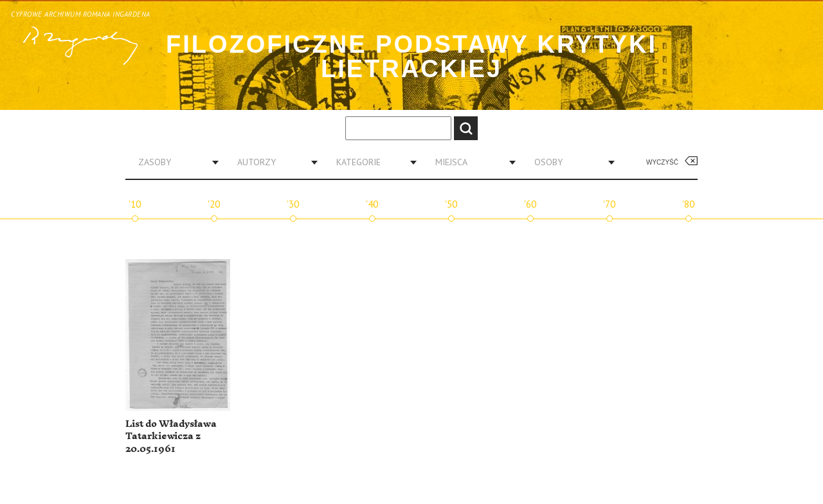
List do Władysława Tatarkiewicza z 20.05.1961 (171, 437)
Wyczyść (662, 162)
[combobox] (174, 162)
